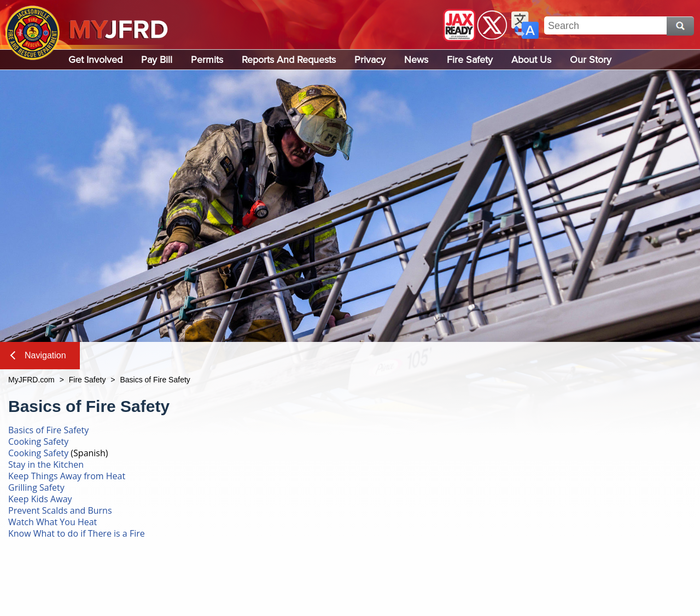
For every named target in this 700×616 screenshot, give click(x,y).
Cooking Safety (38, 453)
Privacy (370, 60)
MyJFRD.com (31, 380)
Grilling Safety (36, 487)
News (416, 60)
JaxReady (459, 25)
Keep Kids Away (40, 499)
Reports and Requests (289, 60)
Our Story (591, 60)
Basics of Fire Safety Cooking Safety (48, 436)
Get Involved (95, 60)
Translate (525, 25)
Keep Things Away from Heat (67, 476)
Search (680, 26)
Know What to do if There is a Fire (77, 533)
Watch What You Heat (52, 522)
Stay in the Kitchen (46, 464)
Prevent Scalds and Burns (60, 510)
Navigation (38, 355)
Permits (207, 60)
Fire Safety (470, 60)
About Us (531, 60)
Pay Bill (157, 60)
